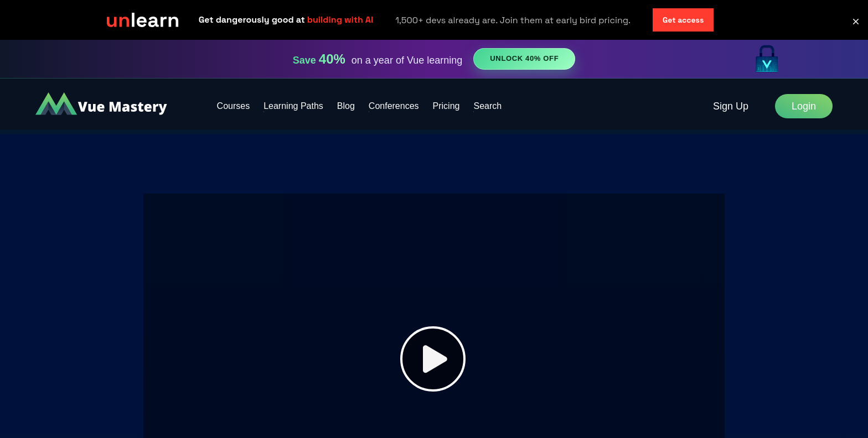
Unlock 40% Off (524, 58)
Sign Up (731, 106)
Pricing (446, 106)
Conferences (394, 106)
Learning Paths (293, 106)
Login (804, 106)
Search (487, 106)
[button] (856, 22)
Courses (234, 106)
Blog (346, 106)
